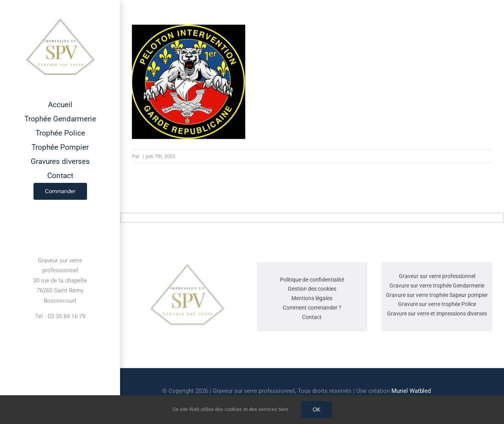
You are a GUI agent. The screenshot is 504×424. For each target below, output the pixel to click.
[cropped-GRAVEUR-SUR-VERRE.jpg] (187, 266)
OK (317, 409)
